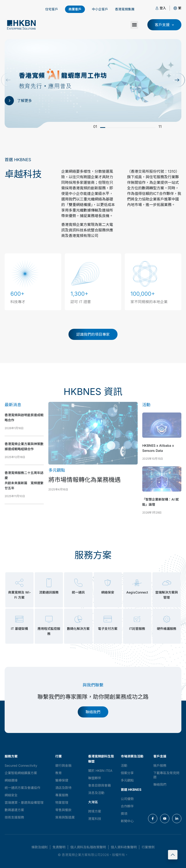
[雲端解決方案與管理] (167, 583)
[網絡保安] (108, 583)
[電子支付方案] (108, 619)
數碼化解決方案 (78, 629)
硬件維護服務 (167, 629)
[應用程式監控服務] (49, 619)
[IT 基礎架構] (19, 619)
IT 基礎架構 (19, 629)
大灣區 (93, 802)
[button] (180, 8)
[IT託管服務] (137, 619)
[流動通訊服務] (49, 583)
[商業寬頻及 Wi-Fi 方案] (19, 583)
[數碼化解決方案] (78, 619)
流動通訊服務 (49, 592)
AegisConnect (137, 592)
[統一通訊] (78, 583)
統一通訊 (78, 592)
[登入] (157, 8)
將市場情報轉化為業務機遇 (84, 480)
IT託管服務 (137, 629)
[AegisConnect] (137, 583)
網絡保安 (108, 592)
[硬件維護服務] (167, 619)
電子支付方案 (108, 629)
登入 (163, 8)
